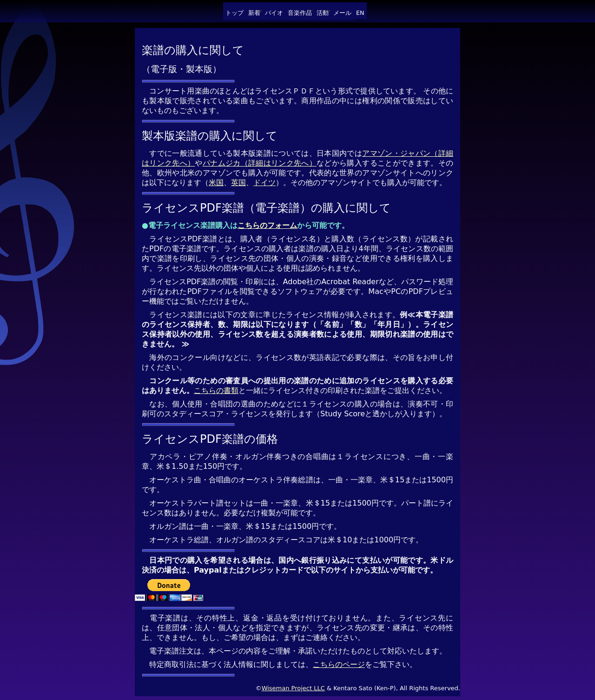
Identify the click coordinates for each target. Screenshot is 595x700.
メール (342, 13)
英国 (238, 183)
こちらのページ (339, 664)
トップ (235, 13)
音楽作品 (300, 13)
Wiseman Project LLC (293, 688)
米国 (216, 183)
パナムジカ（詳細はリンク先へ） (260, 163)
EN (360, 13)
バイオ (274, 13)
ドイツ (264, 183)
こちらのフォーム (267, 225)
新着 (254, 13)
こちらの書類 (216, 390)
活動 (323, 13)
